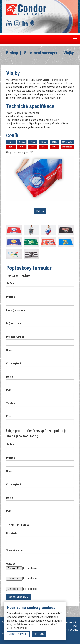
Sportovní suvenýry (41, 53)
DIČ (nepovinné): (15, 337)
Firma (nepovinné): (17, 310)
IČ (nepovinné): (15, 323)
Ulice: (9, 350)
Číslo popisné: (14, 363)
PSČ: (9, 390)
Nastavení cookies (69, 630)
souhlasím (39, 634)
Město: (10, 377)
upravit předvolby (18, 634)
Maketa (40, 211)
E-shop (12, 53)
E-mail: (10, 417)
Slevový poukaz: (15, 550)
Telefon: (11, 403)
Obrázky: (11, 564)
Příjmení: (11, 297)
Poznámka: (12, 533)
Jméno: (10, 284)
